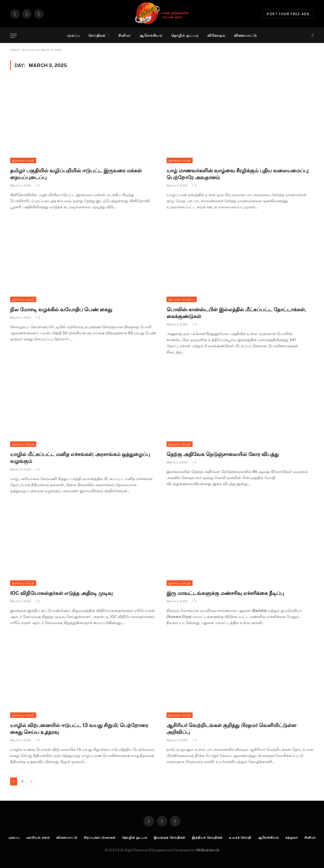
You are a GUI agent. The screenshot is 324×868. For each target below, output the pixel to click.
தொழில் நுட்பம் (185, 35)
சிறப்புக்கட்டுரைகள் (100, 838)
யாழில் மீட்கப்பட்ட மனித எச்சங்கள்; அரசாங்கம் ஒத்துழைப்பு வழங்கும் (80, 458)
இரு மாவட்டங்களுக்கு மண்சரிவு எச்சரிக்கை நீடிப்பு (225, 593)
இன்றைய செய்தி (23, 160)
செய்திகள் (97, 35)
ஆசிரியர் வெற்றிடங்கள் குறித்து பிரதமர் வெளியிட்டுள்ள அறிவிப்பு (231, 729)
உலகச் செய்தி (240, 838)
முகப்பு (73, 35)
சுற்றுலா (292, 838)
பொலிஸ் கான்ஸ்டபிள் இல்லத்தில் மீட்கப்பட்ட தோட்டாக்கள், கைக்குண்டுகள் (236, 313)
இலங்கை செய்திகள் (182, 299)
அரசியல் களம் (38, 838)
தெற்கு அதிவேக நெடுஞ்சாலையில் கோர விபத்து (223, 454)
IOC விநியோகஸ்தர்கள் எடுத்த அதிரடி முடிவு (61, 593)
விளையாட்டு (245, 35)
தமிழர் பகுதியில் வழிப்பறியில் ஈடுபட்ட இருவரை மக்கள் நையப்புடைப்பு (76, 174)
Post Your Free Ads (288, 14)
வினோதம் (216, 35)
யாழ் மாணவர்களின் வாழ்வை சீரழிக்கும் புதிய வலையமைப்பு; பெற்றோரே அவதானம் (238, 174)
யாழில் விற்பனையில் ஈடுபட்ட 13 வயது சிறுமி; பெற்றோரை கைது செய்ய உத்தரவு (79, 729)
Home (15, 50)
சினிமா (124, 35)
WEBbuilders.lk (208, 850)
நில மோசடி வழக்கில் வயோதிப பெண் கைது (61, 309)
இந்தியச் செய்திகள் (207, 838)
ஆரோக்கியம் (151, 35)
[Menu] (13, 36)
